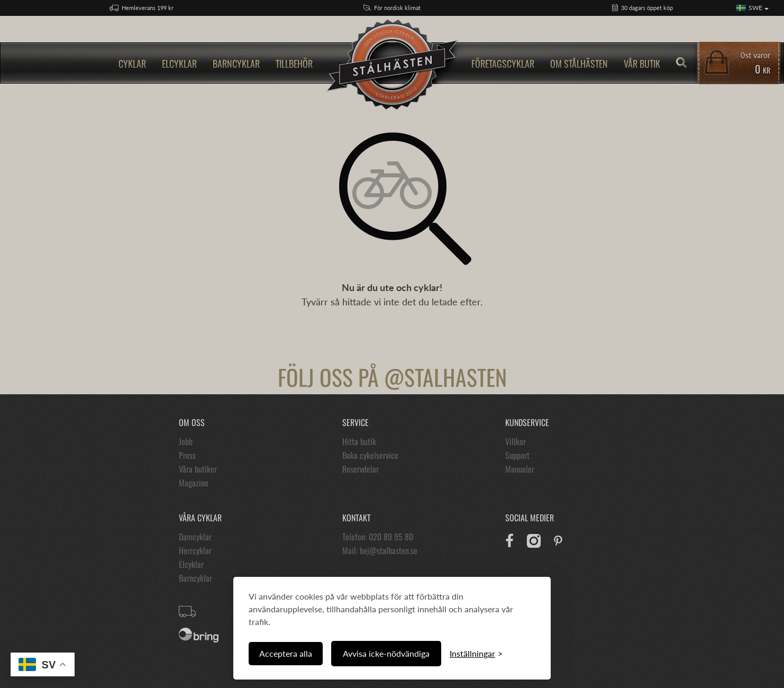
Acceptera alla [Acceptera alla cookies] (286, 653)
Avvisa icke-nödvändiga (386, 653)
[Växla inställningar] (476, 654)
